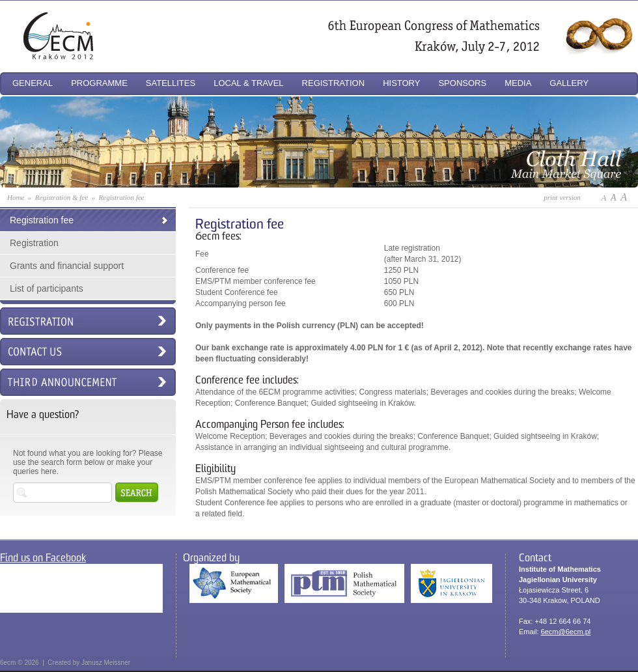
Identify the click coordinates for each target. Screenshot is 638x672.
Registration (34, 243)
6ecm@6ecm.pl (566, 632)
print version (562, 197)
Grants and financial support (67, 266)
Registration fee (42, 220)
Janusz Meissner (106, 663)
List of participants (47, 288)
